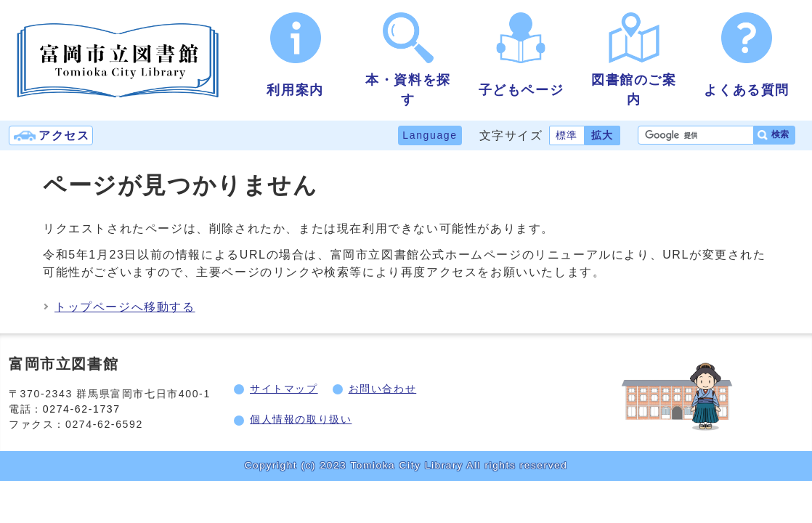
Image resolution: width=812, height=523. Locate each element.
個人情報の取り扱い (301, 419)
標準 (567, 135)
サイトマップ (284, 389)
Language (430, 135)
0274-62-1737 (82, 409)
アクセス (64, 135)
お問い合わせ (383, 389)
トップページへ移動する (125, 307)
